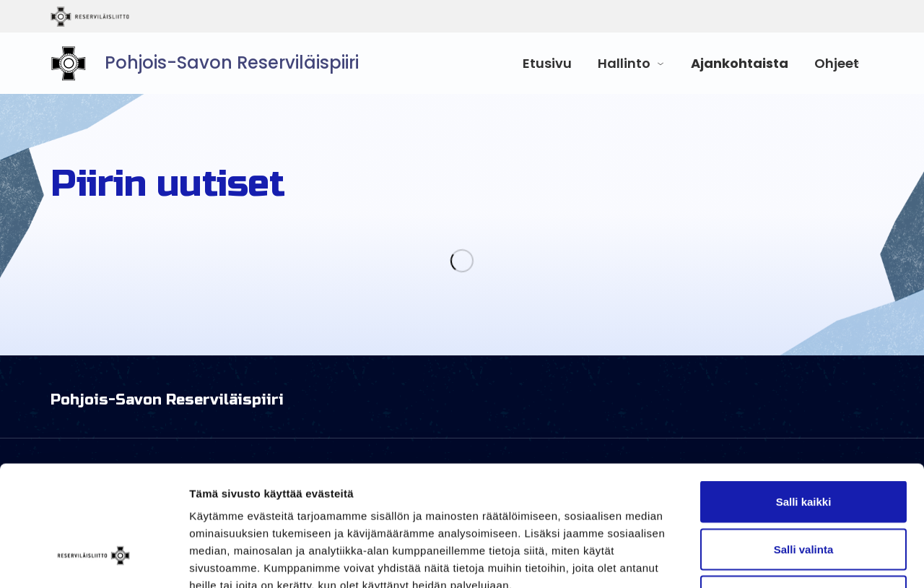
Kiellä (803, 493)
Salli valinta (804, 446)
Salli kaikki (804, 398)
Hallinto (624, 63)
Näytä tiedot (772, 559)
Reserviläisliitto (150, 17)
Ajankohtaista (740, 63)
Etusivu (547, 63)
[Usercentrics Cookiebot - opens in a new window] (93, 560)
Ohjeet (837, 63)
